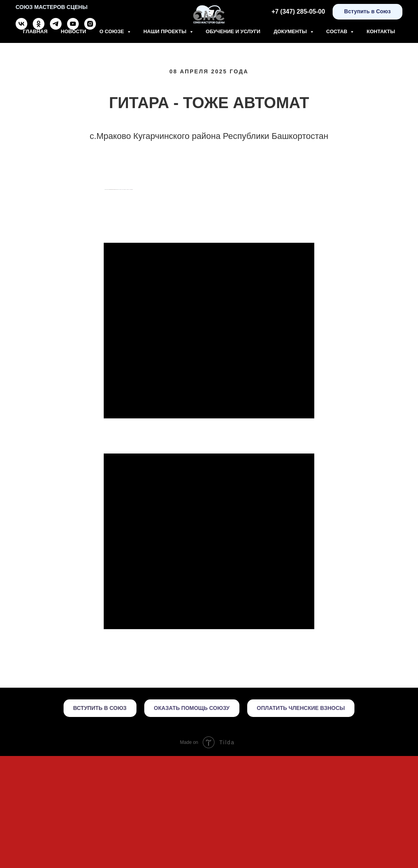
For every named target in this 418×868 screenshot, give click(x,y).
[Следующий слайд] (314, 245)
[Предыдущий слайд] (104, 245)
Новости (74, 31)
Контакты (381, 31)
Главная (35, 31)
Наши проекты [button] (166, 31)
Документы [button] (291, 31)
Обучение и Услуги (233, 31)
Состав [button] (338, 31)
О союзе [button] (112, 31)
